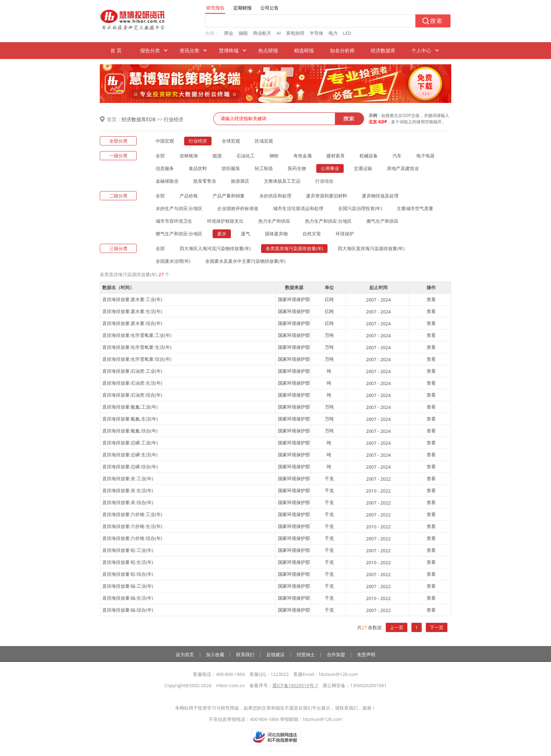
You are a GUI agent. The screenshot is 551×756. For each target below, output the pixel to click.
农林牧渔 (189, 156)
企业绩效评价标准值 (238, 208)
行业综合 (324, 181)
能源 (217, 156)
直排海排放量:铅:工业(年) (128, 550)
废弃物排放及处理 (380, 196)
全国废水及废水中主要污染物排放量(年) (245, 261)
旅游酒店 (240, 181)
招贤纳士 (306, 654)
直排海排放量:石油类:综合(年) (132, 395)
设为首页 (185, 654)
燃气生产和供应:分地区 (179, 234)
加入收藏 (215, 654)
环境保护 (345, 234)
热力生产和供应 (274, 221)
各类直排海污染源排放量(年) (294, 248)
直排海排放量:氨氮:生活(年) (130, 419)
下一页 (437, 627)
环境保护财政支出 (225, 221)
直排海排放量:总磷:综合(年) (130, 467)
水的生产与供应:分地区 (179, 208)
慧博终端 (229, 50)
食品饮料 (198, 168)
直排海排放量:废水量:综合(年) (132, 323)
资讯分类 (189, 50)
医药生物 (297, 168)
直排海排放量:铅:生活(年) (128, 562)
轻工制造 (264, 168)
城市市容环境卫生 (174, 221)
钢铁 (274, 156)
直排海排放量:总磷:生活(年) (130, 455)
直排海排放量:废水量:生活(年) (132, 311)
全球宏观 (231, 141)
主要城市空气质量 (415, 208)
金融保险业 (167, 181)
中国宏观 (165, 141)
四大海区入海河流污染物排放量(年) (215, 248)
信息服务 (165, 168)
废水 (222, 234)
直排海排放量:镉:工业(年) (128, 586)
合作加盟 (336, 654)
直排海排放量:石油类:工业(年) (132, 371)
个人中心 (421, 50)
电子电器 (426, 156)
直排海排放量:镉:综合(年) (128, 610)
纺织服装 (231, 168)
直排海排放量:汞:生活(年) (128, 490)
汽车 (397, 156)
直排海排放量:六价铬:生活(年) (132, 526)
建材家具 (336, 156)
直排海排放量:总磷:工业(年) (130, 443)
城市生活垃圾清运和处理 (298, 208)
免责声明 (366, 654)
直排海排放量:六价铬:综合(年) (132, 538)
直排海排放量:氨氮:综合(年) (130, 431)
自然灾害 (312, 234)
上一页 (397, 627)
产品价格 (189, 196)
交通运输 (363, 168)
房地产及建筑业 (403, 168)
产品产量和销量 (229, 196)
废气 (246, 234)
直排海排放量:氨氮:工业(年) (130, 407)
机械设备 (369, 156)
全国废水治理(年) (173, 261)
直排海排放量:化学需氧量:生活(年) (137, 347)
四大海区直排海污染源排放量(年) (371, 248)
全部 (160, 156)
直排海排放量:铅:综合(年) (128, 574)
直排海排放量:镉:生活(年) (128, 598)
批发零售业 (205, 181)
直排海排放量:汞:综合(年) (128, 502)
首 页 (116, 50)
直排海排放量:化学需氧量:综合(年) (137, 359)
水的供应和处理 (275, 196)
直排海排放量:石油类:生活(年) (132, 383)
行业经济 (174, 119)
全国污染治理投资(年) (360, 208)
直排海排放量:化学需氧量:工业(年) (137, 335)
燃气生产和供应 (383, 221)
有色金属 (303, 156)
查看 (431, 299)
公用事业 (330, 168)
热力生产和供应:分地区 (328, 221)
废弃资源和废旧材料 (327, 196)
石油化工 (246, 156)
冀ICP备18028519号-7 (295, 685)
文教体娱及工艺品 (282, 181)
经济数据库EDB (139, 119)
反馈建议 (275, 654)
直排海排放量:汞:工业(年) (128, 478)
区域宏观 (264, 141)
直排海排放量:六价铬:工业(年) (132, 514)
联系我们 (245, 654)
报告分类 (150, 50)
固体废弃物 (276, 234)
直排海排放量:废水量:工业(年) (132, 299)
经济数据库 (383, 50)
